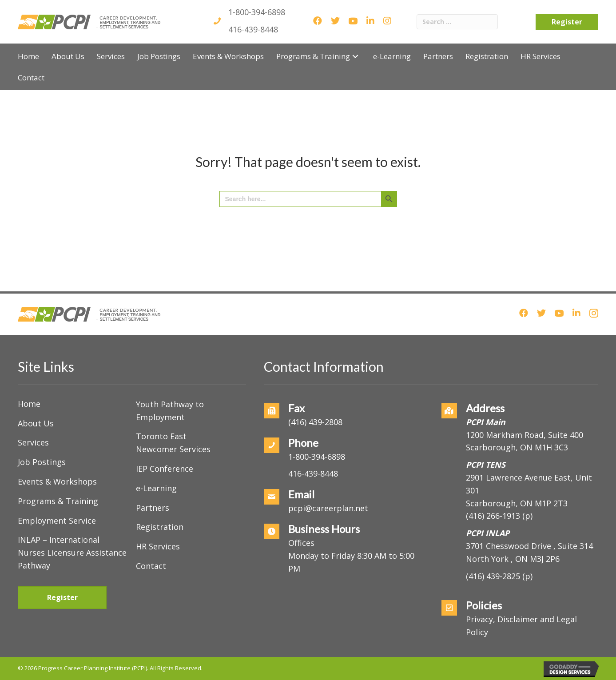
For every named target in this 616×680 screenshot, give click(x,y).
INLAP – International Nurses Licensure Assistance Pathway (72, 553)
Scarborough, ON (517, 503)
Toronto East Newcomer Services (173, 443)
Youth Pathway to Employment (170, 411)
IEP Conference (165, 469)
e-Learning (156, 488)
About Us (36, 423)
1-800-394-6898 (257, 12)
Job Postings (42, 462)
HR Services (158, 546)
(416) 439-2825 (493, 576)
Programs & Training (58, 501)
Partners (153, 508)
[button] (355, 56)
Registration (160, 527)
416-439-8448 (253, 29)
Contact (151, 566)
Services (33, 442)
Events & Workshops (57, 481)
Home (29, 404)
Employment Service (57, 521)
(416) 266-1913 (493, 516)
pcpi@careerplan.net (328, 508)
